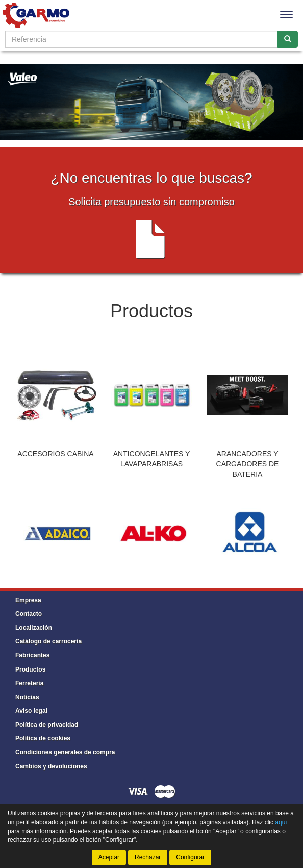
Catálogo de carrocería (48, 641)
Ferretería (29, 683)
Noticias (27, 697)
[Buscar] (288, 39)
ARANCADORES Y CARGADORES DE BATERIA (248, 464)
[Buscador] (142, 39)
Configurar (190, 857)
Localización (34, 628)
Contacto (29, 614)
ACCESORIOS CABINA (55, 454)
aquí (281, 822)
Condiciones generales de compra (65, 752)
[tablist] (151, 414)
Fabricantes (32, 655)
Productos (30, 669)
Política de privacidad (47, 725)
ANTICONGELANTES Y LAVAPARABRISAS (152, 459)
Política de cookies (43, 738)
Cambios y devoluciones (51, 766)
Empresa (28, 600)
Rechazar (148, 857)
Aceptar (109, 857)
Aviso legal (31, 711)
